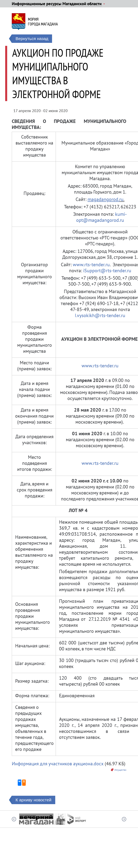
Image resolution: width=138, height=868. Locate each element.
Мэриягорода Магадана (43, 22)
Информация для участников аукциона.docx (58, 764)
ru (121, 199)
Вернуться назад (32, 39)
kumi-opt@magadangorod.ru (102, 217)
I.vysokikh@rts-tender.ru (100, 315)
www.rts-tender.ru (91, 265)
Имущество (120, 770)
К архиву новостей (34, 800)
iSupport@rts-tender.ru (107, 271)
